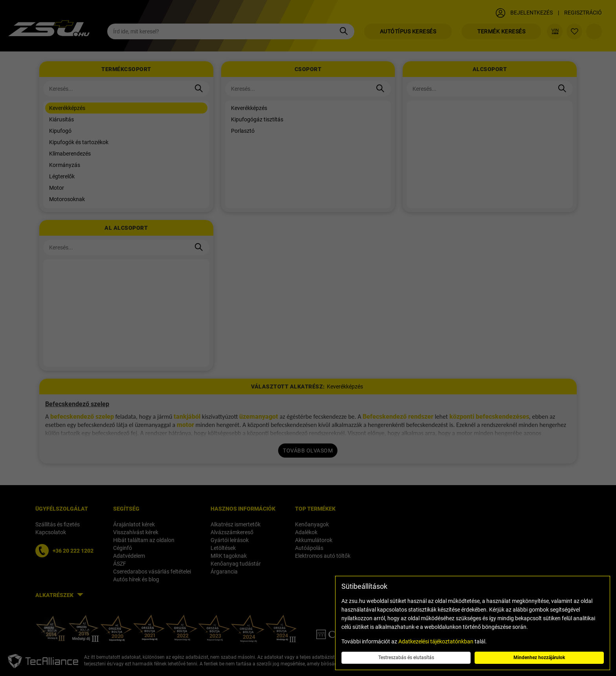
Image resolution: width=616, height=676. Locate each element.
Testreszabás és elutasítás (406, 658)
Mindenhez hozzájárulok (539, 658)
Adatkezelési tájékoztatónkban (436, 641)
